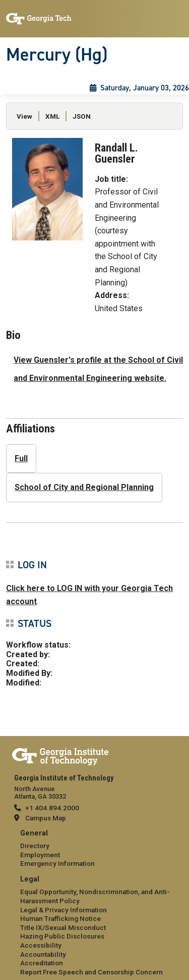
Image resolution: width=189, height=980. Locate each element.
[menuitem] (94, 849)
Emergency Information (57, 863)
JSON (82, 116)
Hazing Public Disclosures (62, 936)
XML (52, 116)
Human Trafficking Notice (60, 918)
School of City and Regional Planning (84, 487)
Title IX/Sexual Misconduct (63, 927)
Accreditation (42, 963)
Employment (40, 855)
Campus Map (46, 818)
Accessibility (41, 945)
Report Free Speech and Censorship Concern (91, 972)
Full (21, 458)
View (24, 116)
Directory (35, 846)
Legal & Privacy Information (64, 910)
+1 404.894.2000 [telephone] (52, 808)
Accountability (43, 954)
